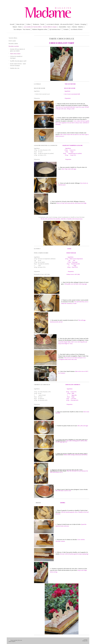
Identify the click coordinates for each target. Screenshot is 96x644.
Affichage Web (85, 641)
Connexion (85, 640)
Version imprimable (13, 640)
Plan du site (20, 640)
